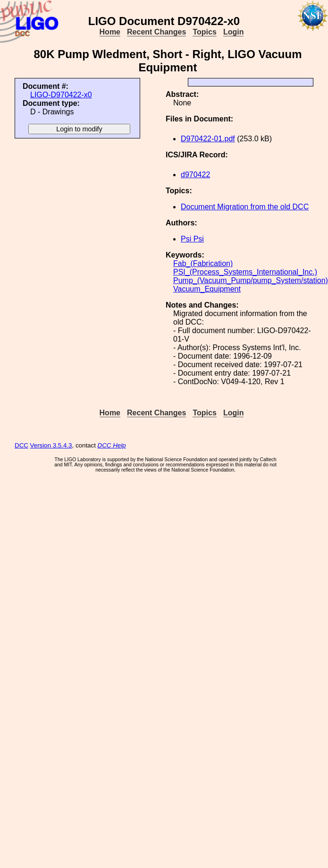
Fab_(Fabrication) (203, 263)
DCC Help (112, 445)
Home (110, 32)
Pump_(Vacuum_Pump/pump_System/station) (251, 280)
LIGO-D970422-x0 (61, 95)
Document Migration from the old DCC (245, 207)
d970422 (195, 175)
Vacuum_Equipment (207, 289)
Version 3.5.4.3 (51, 445)
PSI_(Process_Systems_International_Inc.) (245, 272)
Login (234, 32)
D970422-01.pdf (208, 139)
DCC (21, 445)
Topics (204, 32)
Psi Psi (192, 239)
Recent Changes (156, 32)
